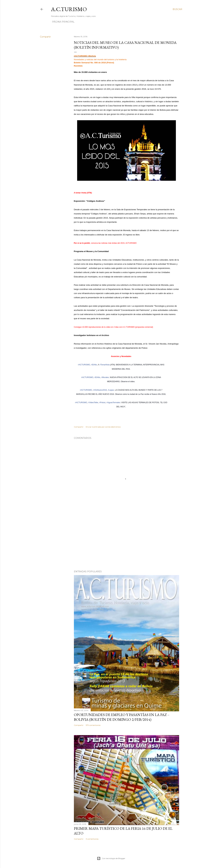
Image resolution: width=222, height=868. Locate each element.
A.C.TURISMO (69, 9)
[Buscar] (177, 9)
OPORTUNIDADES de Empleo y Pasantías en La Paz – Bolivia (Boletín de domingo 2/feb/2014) (122, 717)
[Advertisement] (127, 541)
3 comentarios (92, 839)
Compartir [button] (45, 37)
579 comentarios (93, 725)
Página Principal (63, 22)
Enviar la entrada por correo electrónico (103, 427)
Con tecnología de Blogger (111, 858)
